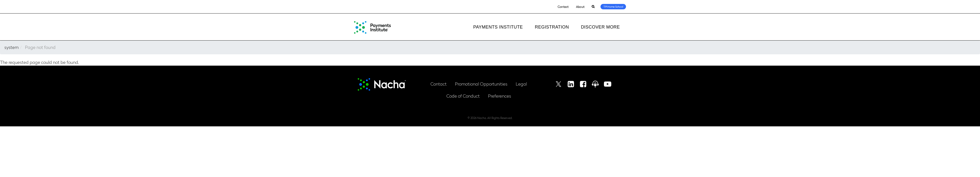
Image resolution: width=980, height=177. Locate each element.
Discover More (600, 27)
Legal (521, 84)
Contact (563, 7)
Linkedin (571, 84)
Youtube (608, 84)
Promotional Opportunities (481, 84)
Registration (552, 27)
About (580, 7)
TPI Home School (613, 7)
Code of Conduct (463, 96)
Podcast (595, 84)
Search (593, 7)
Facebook (583, 84)
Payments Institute (498, 27)
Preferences (500, 96)
